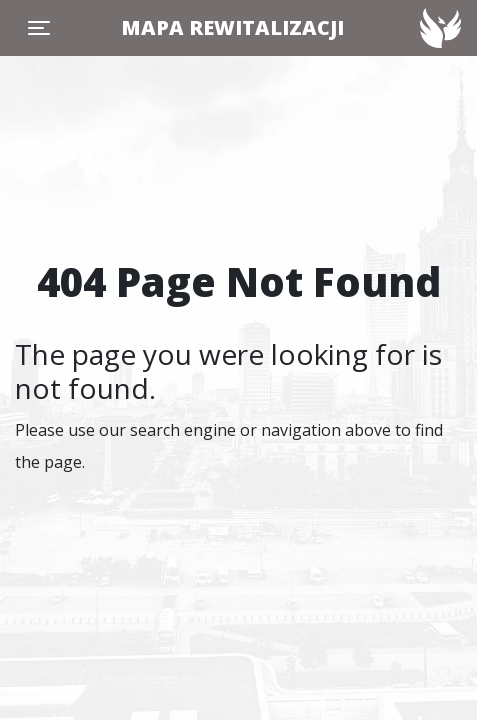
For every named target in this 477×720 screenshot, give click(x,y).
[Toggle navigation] (39, 28)
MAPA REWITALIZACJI (232, 27)
